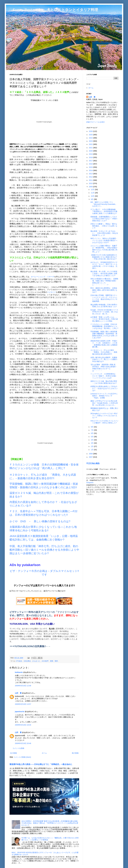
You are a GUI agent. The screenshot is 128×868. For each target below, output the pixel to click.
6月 (92, 433)
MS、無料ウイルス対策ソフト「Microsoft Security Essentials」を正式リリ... (104, 204)
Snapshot (90, 483)
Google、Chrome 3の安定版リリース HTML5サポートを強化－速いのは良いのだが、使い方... (105, 312)
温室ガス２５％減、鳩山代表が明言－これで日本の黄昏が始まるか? (104, 382)
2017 (91, 161)
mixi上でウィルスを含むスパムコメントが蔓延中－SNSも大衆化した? (104, 422)
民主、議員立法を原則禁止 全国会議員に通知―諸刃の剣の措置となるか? (104, 290)
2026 (91, 131)
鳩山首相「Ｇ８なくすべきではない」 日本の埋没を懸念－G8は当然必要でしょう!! (104, 233)
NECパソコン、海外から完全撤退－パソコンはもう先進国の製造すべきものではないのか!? (104, 240)
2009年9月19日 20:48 (23, 743)
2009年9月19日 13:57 (23, 704)
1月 (92, 450)
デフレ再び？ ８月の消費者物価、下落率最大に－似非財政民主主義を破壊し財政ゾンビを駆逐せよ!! (104, 211)
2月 (92, 446)
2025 (91, 135)
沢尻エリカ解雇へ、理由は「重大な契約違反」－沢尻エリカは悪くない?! (104, 226)
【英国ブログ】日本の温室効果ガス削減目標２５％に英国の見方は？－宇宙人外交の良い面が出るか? (104, 257)
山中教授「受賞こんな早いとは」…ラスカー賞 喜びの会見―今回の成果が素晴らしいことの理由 (104, 319)
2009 (91, 187)
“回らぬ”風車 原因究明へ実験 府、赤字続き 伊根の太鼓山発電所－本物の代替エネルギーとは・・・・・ (104, 368)
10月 (93, 196)
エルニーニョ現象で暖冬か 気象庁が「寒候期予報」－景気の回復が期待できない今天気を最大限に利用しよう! (104, 249)
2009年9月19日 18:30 (23, 725)
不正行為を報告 (93, 463)
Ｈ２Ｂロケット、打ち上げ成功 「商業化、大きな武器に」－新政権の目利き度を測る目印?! (104, 352)
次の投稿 (13, 753)
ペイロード (52, 292)
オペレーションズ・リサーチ (43, 277)
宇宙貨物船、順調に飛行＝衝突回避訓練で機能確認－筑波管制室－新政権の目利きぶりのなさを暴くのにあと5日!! (104, 335)
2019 (91, 154)
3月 (92, 443)
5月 (92, 437)
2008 (91, 454)
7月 (92, 430)
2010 (91, 183)
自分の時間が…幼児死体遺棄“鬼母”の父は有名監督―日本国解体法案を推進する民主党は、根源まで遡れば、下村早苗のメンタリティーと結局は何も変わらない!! (50, 823)
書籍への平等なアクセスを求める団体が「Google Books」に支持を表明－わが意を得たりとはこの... (104, 403)
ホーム (44, 753)
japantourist (20, 712)
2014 (91, 170)
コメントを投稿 (18, 748)
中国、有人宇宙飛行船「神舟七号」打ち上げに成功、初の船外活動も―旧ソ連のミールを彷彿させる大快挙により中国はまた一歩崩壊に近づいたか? (44, 550)
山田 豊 (18, 693)
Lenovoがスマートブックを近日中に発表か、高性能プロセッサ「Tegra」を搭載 (104, 396)
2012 (91, 177)
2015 (91, 167)
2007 (91, 457)
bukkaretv (19, 672)
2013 (91, 174)
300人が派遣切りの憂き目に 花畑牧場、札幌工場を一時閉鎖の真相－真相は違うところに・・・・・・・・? (104, 282)
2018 (91, 157)
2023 (91, 141)
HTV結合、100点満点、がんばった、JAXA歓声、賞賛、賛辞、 (38, 661)
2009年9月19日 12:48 (23, 686)
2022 (91, 144)
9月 (92, 199)
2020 (91, 151)
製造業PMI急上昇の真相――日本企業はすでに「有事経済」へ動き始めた (41, 764)
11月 (93, 193)
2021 (91, 148)
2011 (91, 180)
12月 (93, 190)
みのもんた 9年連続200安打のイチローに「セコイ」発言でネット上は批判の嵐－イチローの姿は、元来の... (104, 265)
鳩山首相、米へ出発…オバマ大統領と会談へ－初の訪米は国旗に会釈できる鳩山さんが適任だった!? (104, 273)
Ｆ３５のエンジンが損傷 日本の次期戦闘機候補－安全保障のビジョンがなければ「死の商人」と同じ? (104, 326)
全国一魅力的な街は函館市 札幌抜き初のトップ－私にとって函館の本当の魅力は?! (104, 359)
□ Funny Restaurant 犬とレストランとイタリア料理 (54, 10)
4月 (92, 440)
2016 (91, 164)
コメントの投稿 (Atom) (22, 757)
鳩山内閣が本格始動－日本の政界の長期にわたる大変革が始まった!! (104, 306)
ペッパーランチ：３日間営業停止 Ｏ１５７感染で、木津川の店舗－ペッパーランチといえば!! (104, 376)
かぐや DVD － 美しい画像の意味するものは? (40, 521)
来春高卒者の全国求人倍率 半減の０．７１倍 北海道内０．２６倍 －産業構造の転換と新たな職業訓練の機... (104, 344)
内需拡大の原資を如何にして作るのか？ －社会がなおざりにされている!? (104, 388)
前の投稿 (75, 753)
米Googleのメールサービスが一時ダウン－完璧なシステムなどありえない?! (104, 416)
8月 (92, 427)
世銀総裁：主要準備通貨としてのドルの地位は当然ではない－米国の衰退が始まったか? (104, 219)
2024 (91, 138)
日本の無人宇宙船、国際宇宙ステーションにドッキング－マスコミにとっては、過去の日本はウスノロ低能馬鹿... (104, 298)
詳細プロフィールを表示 (95, 122)
